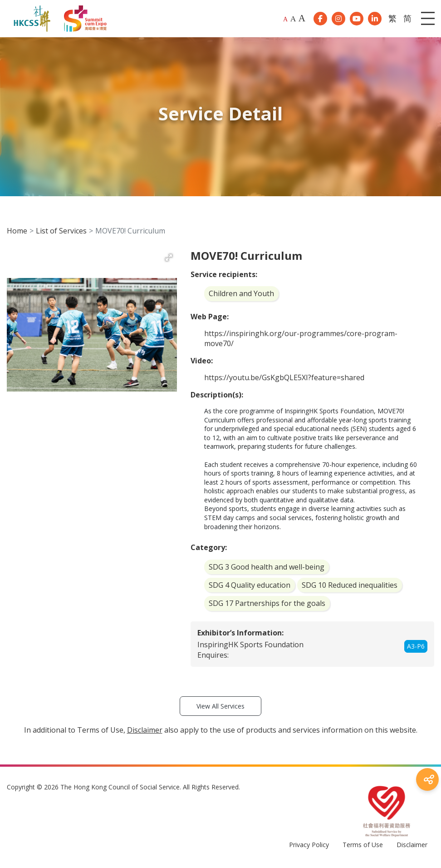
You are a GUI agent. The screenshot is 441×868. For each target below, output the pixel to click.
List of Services (61, 233)
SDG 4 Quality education (250, 588)
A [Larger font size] (293, 20)
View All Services (220, 709)
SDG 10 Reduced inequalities (350, 588)
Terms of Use (363, 848)
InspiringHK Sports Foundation (250, 647)
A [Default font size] (285, 21)
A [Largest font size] (302, 20)
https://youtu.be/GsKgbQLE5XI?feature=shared (284, 381)
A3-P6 (416, 649)
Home (17, 233)
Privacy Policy (309, 848)
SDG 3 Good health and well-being (267, 570)
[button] (169, 261)
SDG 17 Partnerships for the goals (267, 606)
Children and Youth (241, 297)
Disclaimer (412, 848)
